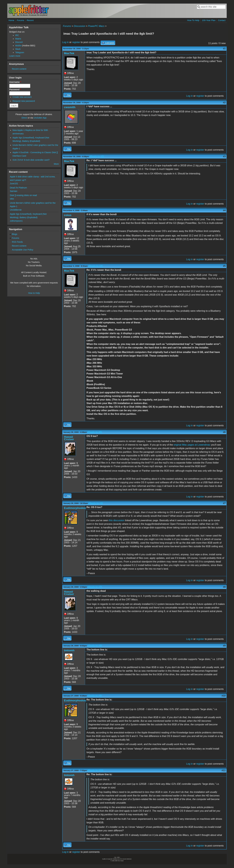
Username (15, 82)
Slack (18, 49)
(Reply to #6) (96, 503)
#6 (224, 432)
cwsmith (70, 107)
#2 (224, 103)
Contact (222, 20)
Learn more (15, 56)
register (76, 42)
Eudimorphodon (75, 508)
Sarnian (14, 191)
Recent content (19, 69)
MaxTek (69, 53)
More (56, 164)
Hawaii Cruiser (69, 438)
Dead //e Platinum (18, 188)
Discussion (79, 26)
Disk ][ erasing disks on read (23, 195)
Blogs (14, 234)
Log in (66, 42)
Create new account (22, 97)
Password (15, 90)
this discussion (117, 520)
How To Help (193, 20)
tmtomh (69, 650)
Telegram (20, 52)
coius (68, 215)
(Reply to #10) (95, 771)
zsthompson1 (16, 221)
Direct (24, 118)
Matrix (18, 39)
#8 (224, 587)
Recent (30, 20)
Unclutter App (40, 118)
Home (11, 20)
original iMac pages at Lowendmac (192, 445)
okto (12, 199)
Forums (21, 20)
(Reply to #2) (97, 157)
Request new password (24, 101)
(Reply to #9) (95, 696)
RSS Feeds (17, 242)
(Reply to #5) (95, 432)
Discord (19, 42)
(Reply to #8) (95, 646)
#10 (224, 696)
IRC (17, 35)
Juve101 (14, 183)
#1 (224, 49)
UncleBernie (16, 210)
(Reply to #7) (95, 587)
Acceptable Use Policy (22, 250)
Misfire (18, 46)
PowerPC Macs (96, 26)
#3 (224, 157)
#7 (224, 503)
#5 (224, 266)
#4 (224, 210)
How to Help (34, 293)
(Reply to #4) (96, 266)
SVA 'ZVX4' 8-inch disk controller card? (31, 160)
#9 (224, 646)
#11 (224, 771)
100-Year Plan (209, 20)
